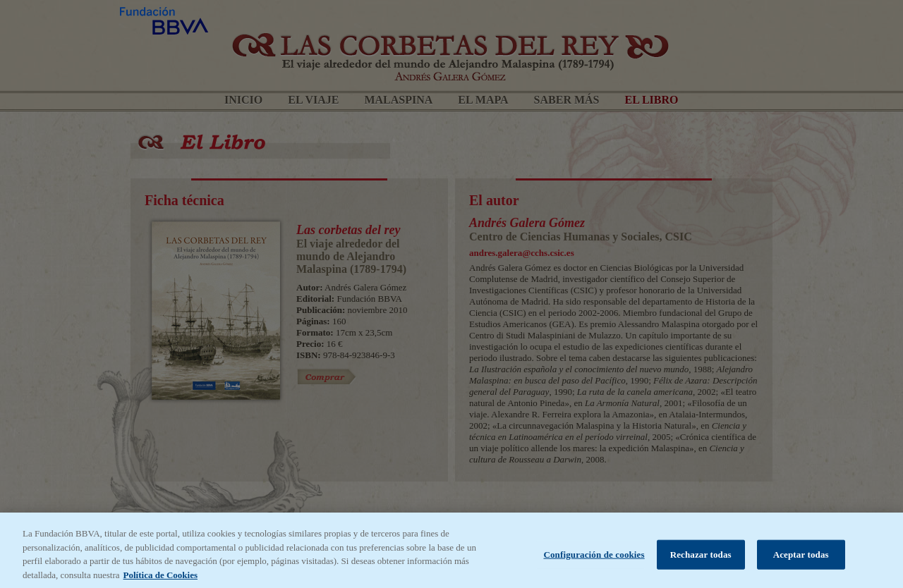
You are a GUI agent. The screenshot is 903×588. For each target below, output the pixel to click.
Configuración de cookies (594, 558)
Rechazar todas (701, 558)
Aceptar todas (801, 558)
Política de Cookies (160, 578)
